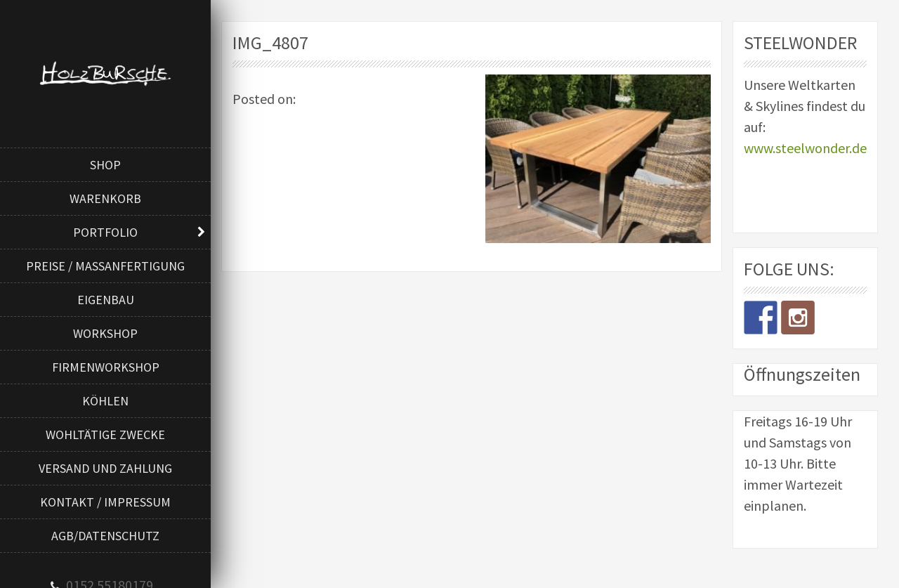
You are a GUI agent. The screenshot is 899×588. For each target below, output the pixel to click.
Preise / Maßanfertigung (105, 266)
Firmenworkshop (106, 367)
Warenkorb (105, 198)
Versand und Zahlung (105, 468)
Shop (105, 165)
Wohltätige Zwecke (105, 435)
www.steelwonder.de (805, 148)
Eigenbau (106, 300)
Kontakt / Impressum (105, 502)
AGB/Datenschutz (105, 536)
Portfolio (105, 232)
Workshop (105, 333)
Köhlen (105, 401)
